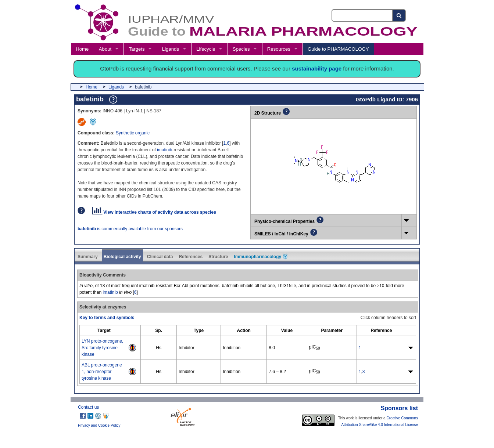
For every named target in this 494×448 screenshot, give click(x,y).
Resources (279, 49)
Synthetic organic (133, 133)
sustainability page (317, 68)
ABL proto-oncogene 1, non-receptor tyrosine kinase (102, 372)
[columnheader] (104, 330)
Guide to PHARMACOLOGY (338, 49)
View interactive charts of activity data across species (154, 212)
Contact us (88, 407)
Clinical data (160, 257)
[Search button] (399, 15)
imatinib (164, 150)
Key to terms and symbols (107, 318)
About (105, 49)
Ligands (171, 49)
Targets (137, 49)
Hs (159, 348)
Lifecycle (206, 49)
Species (241, 49)
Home (82, 49)
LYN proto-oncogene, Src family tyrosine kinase (102, 348)
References (191, 257)
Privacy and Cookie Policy (99, 425)
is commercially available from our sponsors (130, 229)
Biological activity (122, 257)
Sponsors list (399, 408)
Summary (88, 257)
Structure (218, 257)
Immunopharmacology (261, 257)
